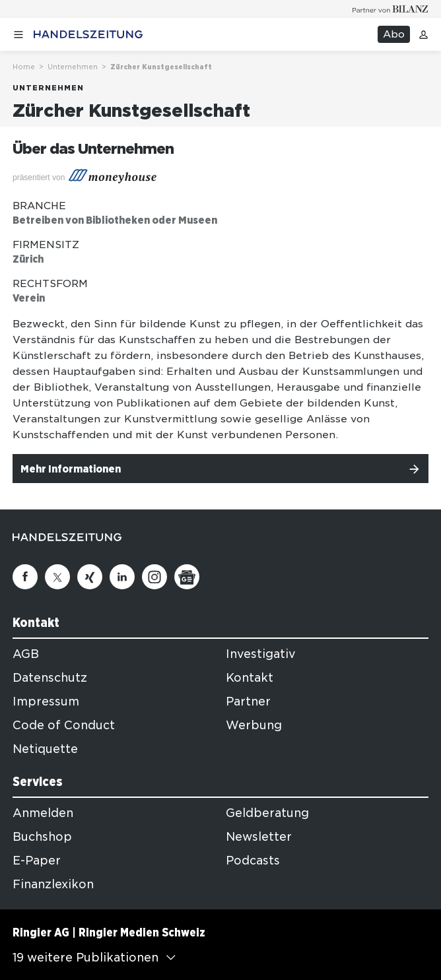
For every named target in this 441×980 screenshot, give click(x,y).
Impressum (46, 702)
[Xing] (90, 577)
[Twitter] (57, 577)
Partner (248, 702)
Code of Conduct (64, 725)
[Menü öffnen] (18, 35)
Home (24, 67)
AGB (26, 654)
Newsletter (259, 837)
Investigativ (261, 654)
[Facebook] (25, 577)
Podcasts (253, 861)
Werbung (254, 725)
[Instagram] (154, 577)
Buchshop (42, 837)
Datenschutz (50, 678)
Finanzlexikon (53, 884)
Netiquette (45, 749)
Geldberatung (267, 813)
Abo (394, 34)
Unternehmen (73, 67)
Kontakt (250, 678)
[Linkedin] (122, 577)
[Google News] (187, 577)
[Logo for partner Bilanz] (390, 9)
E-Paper (37, 861)
